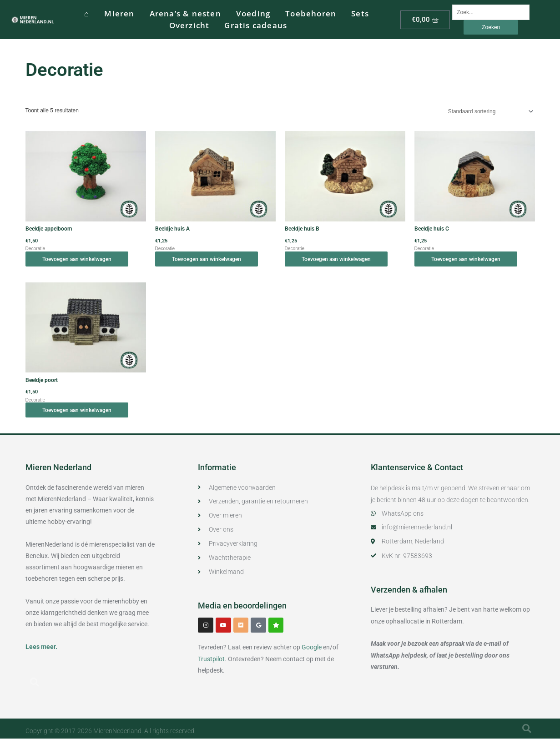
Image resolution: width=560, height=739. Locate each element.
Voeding (253, 13)
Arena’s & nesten (185, 13)
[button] (35, 682)
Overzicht (189, 25)
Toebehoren (311, 13)
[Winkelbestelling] (489, 111)
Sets (360, 13)
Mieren (119, 13)
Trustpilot (211, 659)
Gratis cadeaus (256, 25)
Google (312, 648)
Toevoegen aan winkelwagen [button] (78, 259)
